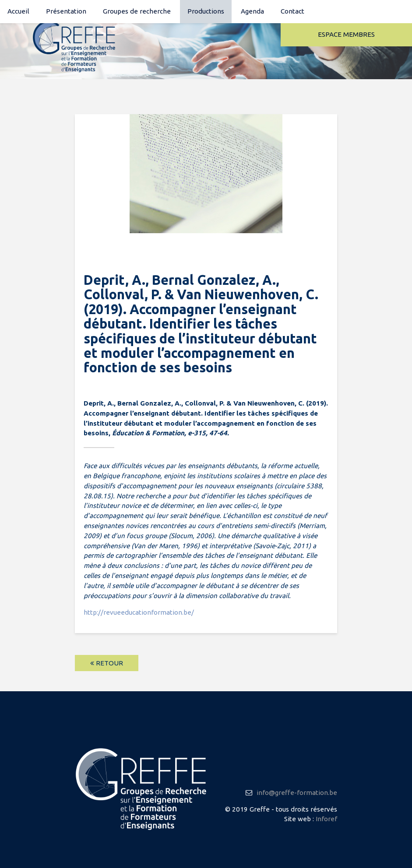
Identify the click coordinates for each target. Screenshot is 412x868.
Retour (107, 663)
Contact (292, 11)
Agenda (252, 11)
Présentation (66, 11)
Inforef (326, 819)
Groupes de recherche (137, 11)
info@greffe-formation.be (297, 793)
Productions (206, 11)
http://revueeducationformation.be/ (139, 612)
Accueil (18, 11)
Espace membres (346, 34)
